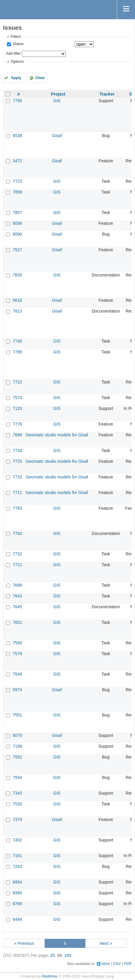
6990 (17, 893)
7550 (17, 643)
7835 (17, 275)
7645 (17, 607)
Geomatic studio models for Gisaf (57, 435)
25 (52, 955)
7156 (17, 746)
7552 (17, 757)
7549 (17, 674)
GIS (57, 101)
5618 (17, 300)
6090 (17, 234)
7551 (17, 715)
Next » (106, 943)
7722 (17, 382)
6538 (17, 136)
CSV (117, 964)
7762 (17, 533)
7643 (17, 596)
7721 (17, 565)
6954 (17, 882)
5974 (17, 690)
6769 (17, 904)
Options (17, 62)
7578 (17, 654)
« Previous (24, 943)
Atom (106, 964)
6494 (17, 919)
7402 (17, 840)
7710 (17, 477)
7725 (17, 461)
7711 (17, 493)
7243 (17, 866)
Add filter (13, 53)
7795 (17, 101)
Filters (16, 37)
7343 (17, 793)
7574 (17, 398)
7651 (17, 622)
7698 (17, 585)
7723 (17, 181)
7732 (17, 554)
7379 (17, 820)
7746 (17, 341)
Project (58, 94)
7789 (17, 352)
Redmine (50, 976)
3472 (17, 161)
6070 (17, 735)
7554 (17, 777)
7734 (17, 450)
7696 (17, 435)
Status (18, 44)
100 (68, 955)
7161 (17, 856)
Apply (16, 78)
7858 (17, 192)
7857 (17, 212)
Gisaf (57, 136)
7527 (17, 250)
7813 (17, 311)
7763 (17, 508)
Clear (40, 78)
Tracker (107, 94)
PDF (128, 964)
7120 (17, 408)
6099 (17, 223)
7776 (17, 424)
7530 (17, 804)
